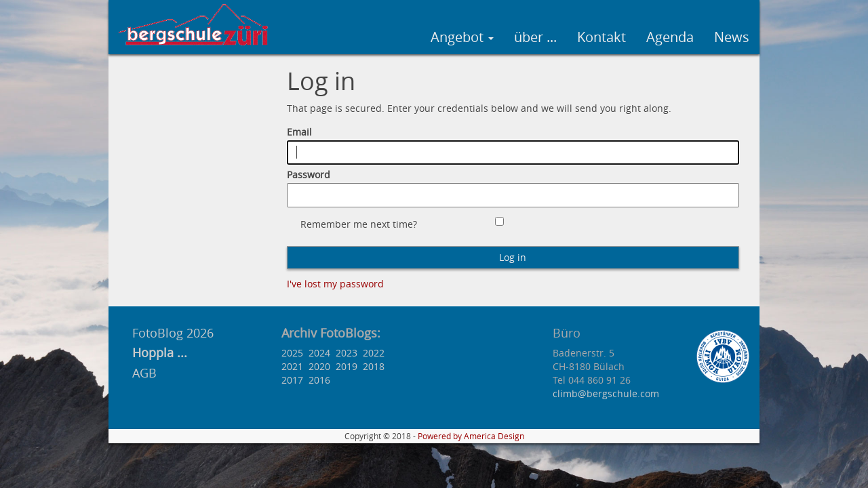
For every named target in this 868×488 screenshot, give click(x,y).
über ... (535, 37)
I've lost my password (335, 284)
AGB (144, 373)
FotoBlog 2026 (171, 333)
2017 (292, 380)
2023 (347, 353)
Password (309, 175)
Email (299, 132)
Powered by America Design (471, 436)
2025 (292, 353)
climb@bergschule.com (606, 393)
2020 (319, 366)
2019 (347, 366)
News (732, 37)
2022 (374, 353)
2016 (319, 380)
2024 (319, 353)
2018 (374, 366)
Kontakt (601, 37)
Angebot (462, 37)
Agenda (670, 37)
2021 (292, 366)
